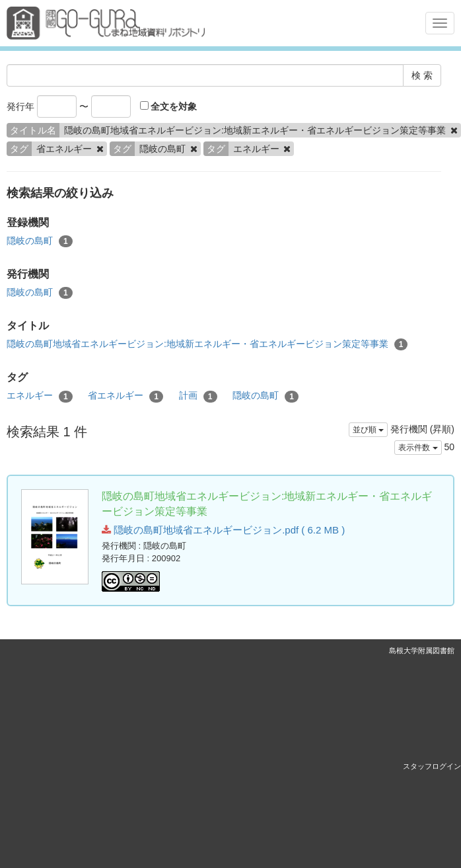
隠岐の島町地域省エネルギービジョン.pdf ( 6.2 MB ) (223, 530)
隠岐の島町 (40, 241)
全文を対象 (169, 106)
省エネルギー (125, 396)
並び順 (368, 430)
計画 (198, 396)
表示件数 (418, 448)
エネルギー (40, 396)
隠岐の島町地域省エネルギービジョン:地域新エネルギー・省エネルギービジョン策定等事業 (207, 344)
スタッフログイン (432, 766)
